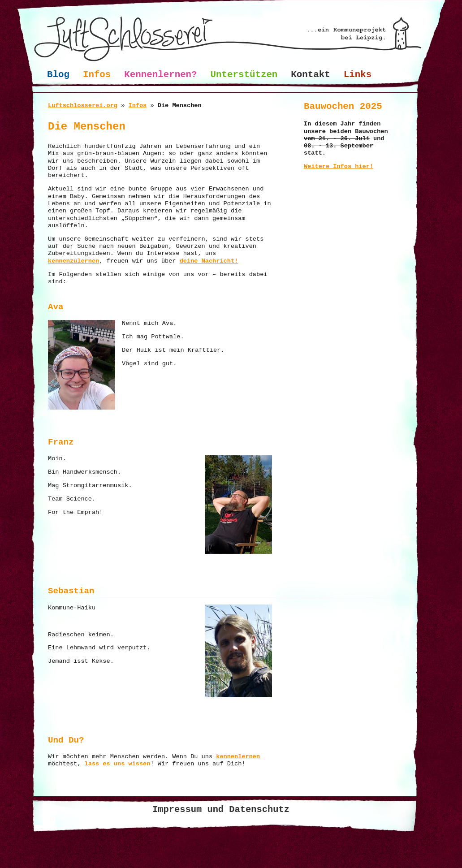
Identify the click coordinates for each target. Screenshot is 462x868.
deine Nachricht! (209, 261)
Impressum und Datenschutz (221, 810)
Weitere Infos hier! (339, 166)
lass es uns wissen (118, 764)
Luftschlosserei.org (83, 106)
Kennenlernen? (160, 75)
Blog (58, 75)
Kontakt (310, 75)
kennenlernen (238, 757)
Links (358, 75)
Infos (97, 75)
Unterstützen (244, 75)
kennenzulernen (73, 261)
